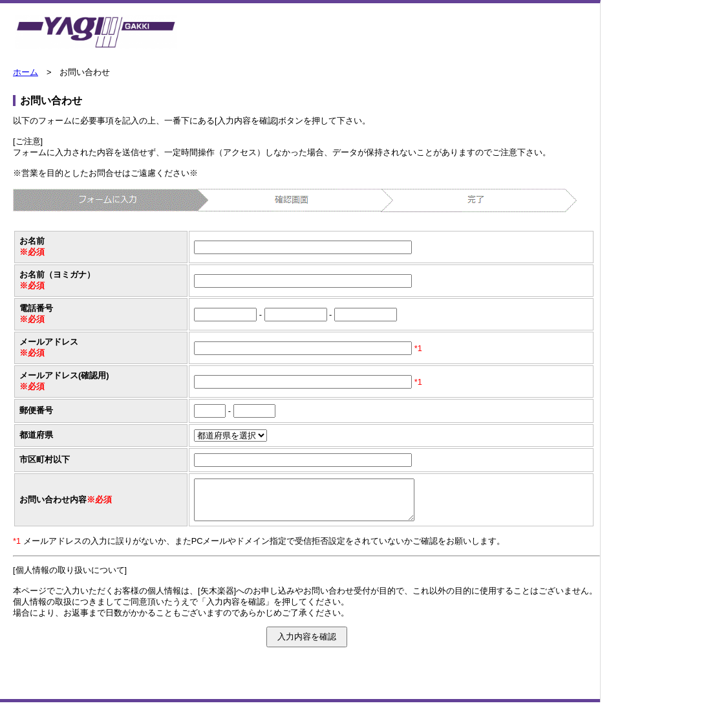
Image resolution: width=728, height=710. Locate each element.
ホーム (26, 72)
